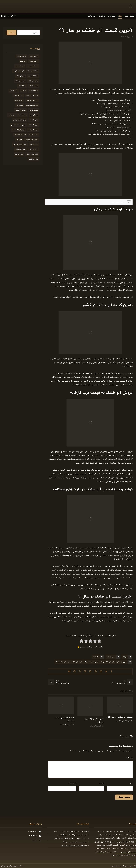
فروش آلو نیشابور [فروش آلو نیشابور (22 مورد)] (33, 130)
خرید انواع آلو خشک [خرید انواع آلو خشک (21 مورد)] (32, 100)
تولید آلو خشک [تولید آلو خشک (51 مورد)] (34, 91)
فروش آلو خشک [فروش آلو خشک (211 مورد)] (33, 125)
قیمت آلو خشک (77, 662)
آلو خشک (96, 657)
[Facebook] (15, 16)
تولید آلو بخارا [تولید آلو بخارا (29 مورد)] (22, 86)
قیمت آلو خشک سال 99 (63, 662)
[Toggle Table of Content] (128, 202)
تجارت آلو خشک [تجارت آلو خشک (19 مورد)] (20, 81)
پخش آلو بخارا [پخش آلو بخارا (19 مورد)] (19, 154)
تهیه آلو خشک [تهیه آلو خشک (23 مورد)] (34, 86)
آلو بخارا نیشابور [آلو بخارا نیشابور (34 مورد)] (34, 61)
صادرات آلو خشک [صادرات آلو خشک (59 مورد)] (21, 110)
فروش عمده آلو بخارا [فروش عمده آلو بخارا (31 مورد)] (20, 135)
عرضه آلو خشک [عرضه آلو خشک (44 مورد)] (22, 115)
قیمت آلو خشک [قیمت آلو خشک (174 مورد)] (34, 149)
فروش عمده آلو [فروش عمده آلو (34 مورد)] (34, 135)
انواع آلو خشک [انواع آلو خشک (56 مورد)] (21, 76)
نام (131, 783)
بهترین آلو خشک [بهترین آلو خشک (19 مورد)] (33, 81)
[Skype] (2, 16)
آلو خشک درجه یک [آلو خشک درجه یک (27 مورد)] (33, 71)
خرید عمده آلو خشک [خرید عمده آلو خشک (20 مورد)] (32, 105)
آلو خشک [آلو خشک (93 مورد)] (23, 61)
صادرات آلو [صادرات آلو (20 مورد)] (20, 105)
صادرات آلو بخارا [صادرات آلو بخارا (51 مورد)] (34, 110)
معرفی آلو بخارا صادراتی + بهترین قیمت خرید (70, 831)
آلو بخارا (99, 726)
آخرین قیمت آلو (122, 662)
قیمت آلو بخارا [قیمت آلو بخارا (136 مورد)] (34, 145)
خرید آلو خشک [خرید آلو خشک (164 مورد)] (18, 96)
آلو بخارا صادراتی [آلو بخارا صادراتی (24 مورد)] (22, 56)
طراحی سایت (132, 866)
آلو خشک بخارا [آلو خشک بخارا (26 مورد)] (20, 66)
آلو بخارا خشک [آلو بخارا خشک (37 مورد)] (34, 56)
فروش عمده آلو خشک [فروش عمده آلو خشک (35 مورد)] (32, 140)
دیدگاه (129, 758)
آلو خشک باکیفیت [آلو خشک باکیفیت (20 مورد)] (33, 66)
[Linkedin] (5, 16)
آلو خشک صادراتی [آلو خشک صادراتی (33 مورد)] (19, 71)
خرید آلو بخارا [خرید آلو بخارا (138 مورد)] (14, 91)
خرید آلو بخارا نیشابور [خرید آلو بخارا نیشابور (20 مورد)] (32, 96)
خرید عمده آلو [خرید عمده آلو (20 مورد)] (19, 100)
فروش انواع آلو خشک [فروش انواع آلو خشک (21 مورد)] (18, 130)
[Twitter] (12, 16)
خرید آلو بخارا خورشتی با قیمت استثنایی (72, 835)
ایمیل (102, 783)
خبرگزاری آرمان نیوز (12, 866)
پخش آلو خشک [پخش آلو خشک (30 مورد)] (34, 159)
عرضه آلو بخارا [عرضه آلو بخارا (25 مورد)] (34, 115)
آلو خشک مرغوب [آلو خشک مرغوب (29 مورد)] (33, 76)
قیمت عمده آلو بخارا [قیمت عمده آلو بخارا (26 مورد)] (32, 154)
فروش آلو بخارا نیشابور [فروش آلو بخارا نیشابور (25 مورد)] (20, 120)
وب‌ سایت (72, 783)
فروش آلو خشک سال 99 (91, 662)
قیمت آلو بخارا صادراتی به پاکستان (74, 846)
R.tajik (125, 657)
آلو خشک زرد (120, 721)
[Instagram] (8, 16)
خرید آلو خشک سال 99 (108, 662)
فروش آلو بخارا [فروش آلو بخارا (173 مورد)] (34, 120)
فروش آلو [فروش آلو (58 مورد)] (11, 115)
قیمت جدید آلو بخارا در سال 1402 (75, 842)
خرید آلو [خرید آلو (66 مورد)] (23, 91)
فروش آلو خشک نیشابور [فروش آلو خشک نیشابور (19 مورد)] (18, 125)
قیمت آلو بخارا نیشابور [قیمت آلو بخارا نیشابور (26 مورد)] (20, 145)
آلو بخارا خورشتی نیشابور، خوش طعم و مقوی (71, 839)
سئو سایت (125, 866)
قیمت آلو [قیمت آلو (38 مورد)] (19, 140)
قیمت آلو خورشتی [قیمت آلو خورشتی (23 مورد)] (20, 149)
